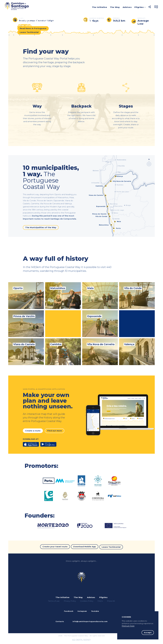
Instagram (82, 610)
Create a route (33, 431)
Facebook (69, 610)
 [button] (150, 7)
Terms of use (54, 600)
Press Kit (111, 600)
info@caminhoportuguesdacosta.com (90, 621)
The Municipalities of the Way (41, 227)
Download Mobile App (85, 547)
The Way (115, 7)
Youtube (95, 610)
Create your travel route (55, 547)
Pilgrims (139, 7)
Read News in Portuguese (33, 29)
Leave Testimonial (29, 33)
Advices (127, 7)
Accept (148, 633)
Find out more (128, 626)
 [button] (156, 7)
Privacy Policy (70, 600)
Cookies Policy (87, 600)
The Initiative (100, 7)
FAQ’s (100, 600)
